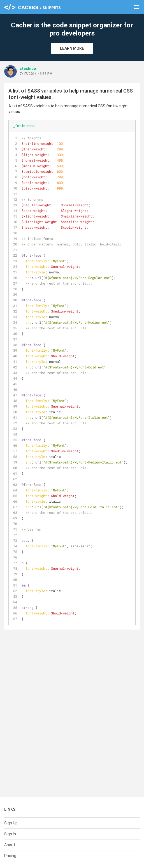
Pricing (10, 856)
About (10, 845)
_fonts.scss (24, 126)
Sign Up (11, 823)
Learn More (72, 48)
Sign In (10, 834)
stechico (28, 68)
